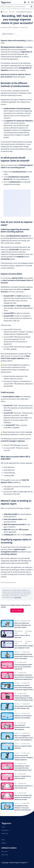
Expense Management (13, 12)
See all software (17, 611)
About (3, 840)
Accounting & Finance (7, 12)
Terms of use (5, 833)
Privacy (3, 827)
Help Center (5, 855)
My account (5, 851)
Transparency (5, 830)
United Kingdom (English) (19, 863)
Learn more (18, 597)
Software (4, 843)
